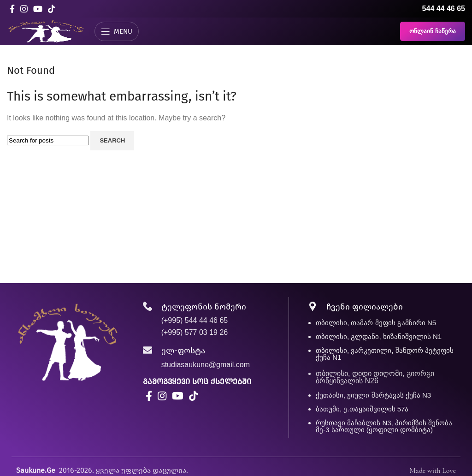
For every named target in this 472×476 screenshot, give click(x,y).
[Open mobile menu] (117, 31)
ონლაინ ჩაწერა (433, 31)
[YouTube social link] (38, 9)
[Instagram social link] (24, 9)
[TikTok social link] (52, 9)
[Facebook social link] (12, 9)
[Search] (48, 140)
